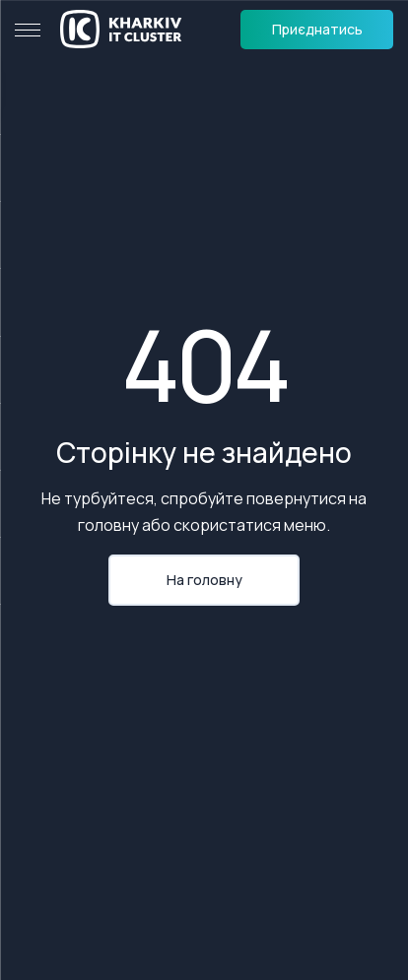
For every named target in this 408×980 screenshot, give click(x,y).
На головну (204, 580)
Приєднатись (317, 29)
